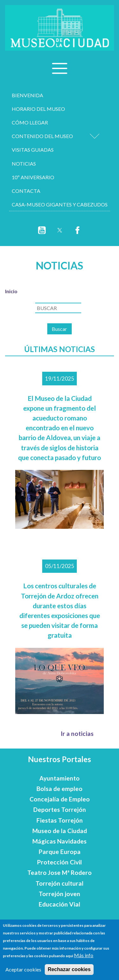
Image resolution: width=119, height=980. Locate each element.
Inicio (11, 291)
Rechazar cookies (69, 969)
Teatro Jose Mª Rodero (60, 873)
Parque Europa (60, 852)
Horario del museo (38, 109)
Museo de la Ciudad (60, 831)
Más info (84, 955)
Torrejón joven (60, 894)
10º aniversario (33, 177)
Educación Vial (60, 904)
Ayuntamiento (60, 778)
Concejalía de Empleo (60, 799)
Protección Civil (60, 862)
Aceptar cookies (23, 969)
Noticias (24, 164)
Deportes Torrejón (60, 809)
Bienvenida (27, 95)
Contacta (26, 191)
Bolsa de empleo (60, 789)
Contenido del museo (42, 136)
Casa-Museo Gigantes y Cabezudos (60, 204)
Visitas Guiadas (33, 150)
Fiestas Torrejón (60, 820)
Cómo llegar (30, 122)
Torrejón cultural (60, 883)
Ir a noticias (77, 733)
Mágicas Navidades (60, 841)
